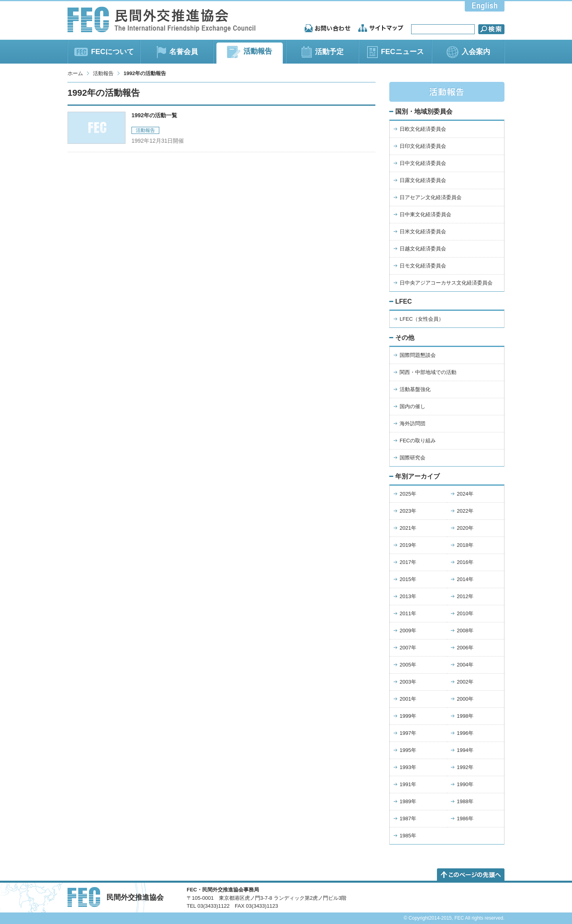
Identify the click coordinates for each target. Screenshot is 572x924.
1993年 (408, 767)
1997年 (408, 733)
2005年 (408, 665)
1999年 (408, 716)
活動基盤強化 (415, 389)
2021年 (408, 528)
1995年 (408, 750)
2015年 (408, 579)
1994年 (465, 750)
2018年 (465, 545)
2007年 (408, 648)
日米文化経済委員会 (423, 231)
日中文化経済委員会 (423, 163)
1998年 (465, 716)
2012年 (465, 596)
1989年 (408, 801)
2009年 (408, 631)
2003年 (408, 682)
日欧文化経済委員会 (423, 129)
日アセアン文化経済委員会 (431, 197)
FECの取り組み (418, 441)
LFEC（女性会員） (422, 319)
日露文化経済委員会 (423, 180)
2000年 (465, 699)
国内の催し (413, 406)
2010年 (465, 613)
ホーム (75, 73)
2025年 (408, 494)
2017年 (408, 562)
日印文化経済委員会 (423, 146)
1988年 (465, 801)
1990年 (465, 784)
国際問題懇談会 (418, 355)
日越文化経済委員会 (423, 249)
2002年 (465, 682)
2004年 (465, 665)
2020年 (465, 528)
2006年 (465, 648)
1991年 (408, 784)
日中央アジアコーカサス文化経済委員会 (446, 283)
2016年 (465, 562)
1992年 (465, 767)
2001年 (408, 699)
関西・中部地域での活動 (428, 372)
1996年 (465, 733)
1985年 (408, 836)
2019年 (408, 545)
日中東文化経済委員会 (425, 214)
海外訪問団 (413, 423)
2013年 (408, 596)
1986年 (465, 818)
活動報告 (103, 73)
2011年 (408, 613)
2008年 (465, 631)
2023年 (408, 511)
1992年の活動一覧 (154, 115)
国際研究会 (413, 458)
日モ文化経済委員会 (423, 266)
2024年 (465, 494)
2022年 (465, 511)
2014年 (465, 579)
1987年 (408, 818)
